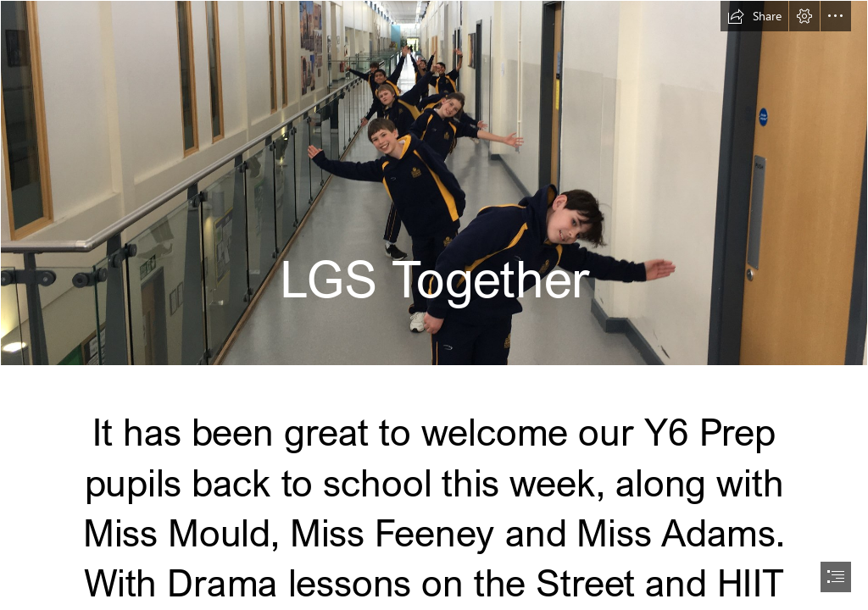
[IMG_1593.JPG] (434, 183)
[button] (754, 16)
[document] (434, 305)
